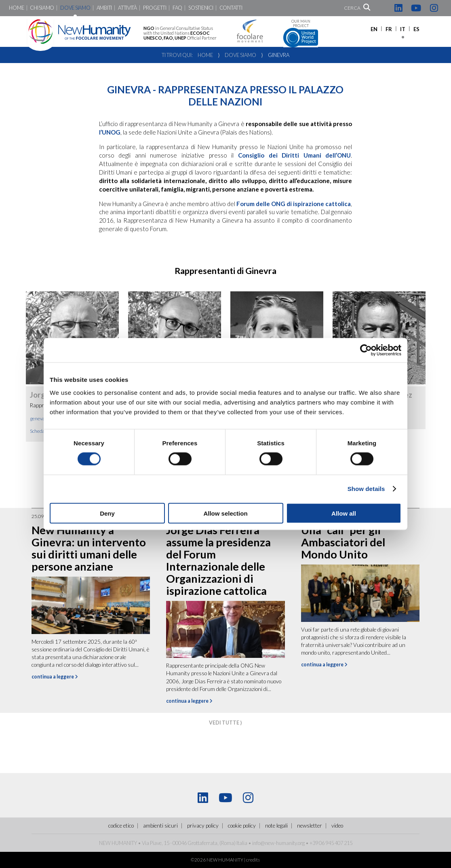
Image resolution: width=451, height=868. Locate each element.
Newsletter (310, 826)
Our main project (301, 33)
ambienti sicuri (160, 826)
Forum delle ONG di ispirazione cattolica (294, 204)
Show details (366, 489)
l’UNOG (110, 132)
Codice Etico (121, 826)
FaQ (177, 8)
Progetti (155, 8)
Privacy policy (203, 826)
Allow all (344, 513)
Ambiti (104, 8)
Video (337, 826)
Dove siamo (75, 8)
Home (16, 8)
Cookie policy (242, 826)
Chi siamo (42, 8)
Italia (242, 843)
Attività (128, 8)
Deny (107, 513)
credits (253, 860)
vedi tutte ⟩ (225, 723)
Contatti (231, 8)
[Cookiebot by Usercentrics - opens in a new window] (366, 350)
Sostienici (201, 8)
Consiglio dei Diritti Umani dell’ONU (294, 155)
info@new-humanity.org (278, 843)
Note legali (276, 826)
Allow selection (225, 513)
